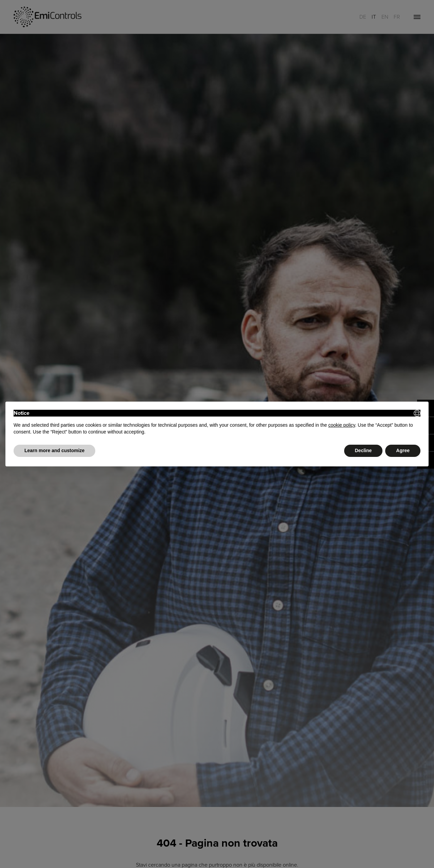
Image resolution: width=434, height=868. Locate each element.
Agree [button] (403, 450)
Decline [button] (363, 450)
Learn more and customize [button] (54, 450)
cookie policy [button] (342, 425)
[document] (217, 422)
